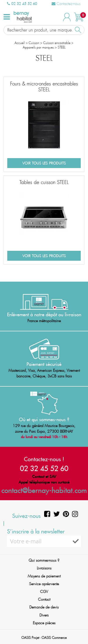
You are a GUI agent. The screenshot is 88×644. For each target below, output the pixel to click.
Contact (44, 599)
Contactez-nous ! (44, 459)
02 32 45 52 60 (22, 4)
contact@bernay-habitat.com (44, 490)
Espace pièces (44, 623)
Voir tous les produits (44, 163)
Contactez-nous (66, 4)
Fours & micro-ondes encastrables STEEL (44, 87)
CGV (44, 592)
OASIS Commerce (54, 638)
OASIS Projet (30, 638)
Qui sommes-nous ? (44, 560)
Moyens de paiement (44, 576)
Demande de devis (44, 607)
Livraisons (44, 568)
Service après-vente (44, 584)
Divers (44, 615)
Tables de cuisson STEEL (44, 182)
